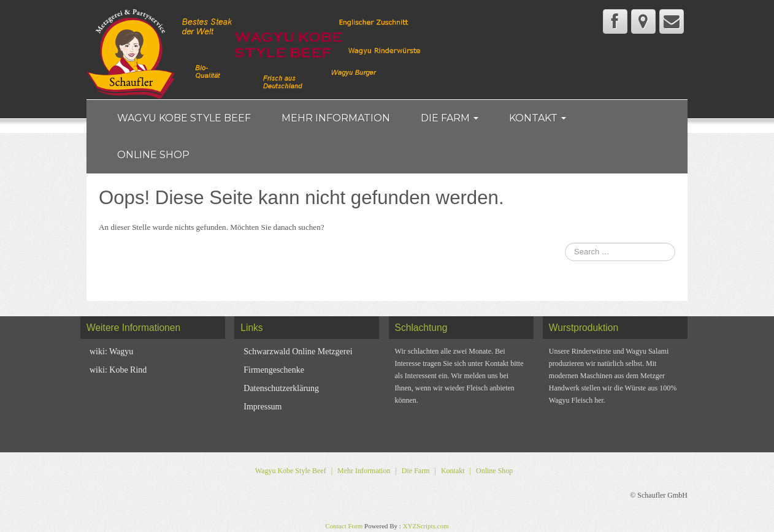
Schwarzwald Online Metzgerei (298, 351)
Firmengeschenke (274, 370)
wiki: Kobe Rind (118, 370)
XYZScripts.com (426, 526)
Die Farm (450, 118)
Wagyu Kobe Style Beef (184, 118)
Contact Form (344, 526)
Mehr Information (336, 118)
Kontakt (538, 118)
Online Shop (153, 155)
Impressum (262, 407)
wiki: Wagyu (111, 351)
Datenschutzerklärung (281, 388)
